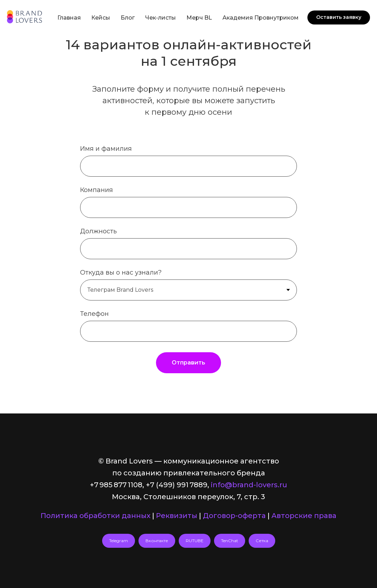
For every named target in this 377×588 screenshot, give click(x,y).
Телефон (94, 314)
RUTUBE (195, 541)
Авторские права (304, 516)
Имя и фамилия (106, 149)
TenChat (230, 541)
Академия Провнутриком (261, 18)
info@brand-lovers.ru (249, 485)
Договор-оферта (234, 516)
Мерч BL (199, 18)
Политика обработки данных (95, 516)
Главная (69, 18)
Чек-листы (161, 18)
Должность (98, 231)
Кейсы (101, 18)
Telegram (119, 541)
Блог (128, 18)
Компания (97, 190)
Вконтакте (157, 541)
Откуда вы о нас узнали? (121, 272)
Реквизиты (177, 516)
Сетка (262, 541)
